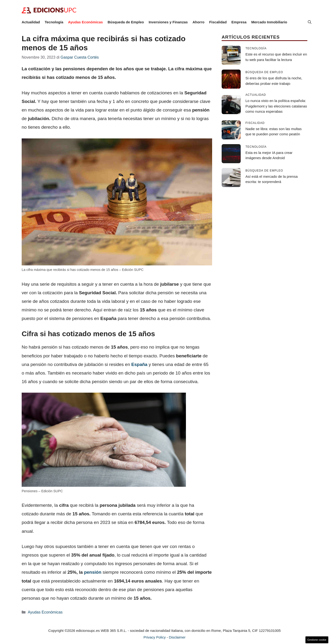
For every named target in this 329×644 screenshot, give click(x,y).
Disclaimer (177, 637)
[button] (310, 22)
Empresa (239, 22)
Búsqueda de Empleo (126, 22)
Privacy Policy (155, 637)
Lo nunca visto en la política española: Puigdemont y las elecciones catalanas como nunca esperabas (276, 106)
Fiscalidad (218, 22)
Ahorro (199, 22)
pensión (93, 572)
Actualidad (31, 22)
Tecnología (54, 22)
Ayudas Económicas (85, 22)
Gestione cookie (317, 640)
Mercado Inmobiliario (269, 22)
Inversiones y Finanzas (168, 22)
